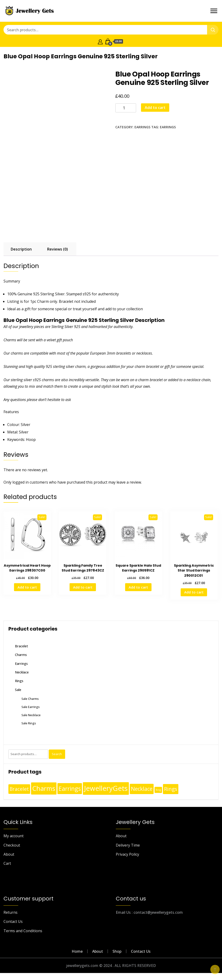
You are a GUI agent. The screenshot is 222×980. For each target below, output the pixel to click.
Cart (7, 863)
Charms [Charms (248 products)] (44, 788)
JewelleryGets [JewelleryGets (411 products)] (106, 788)
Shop (117, 951)
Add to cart (155, 108)
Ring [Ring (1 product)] (158, 790)
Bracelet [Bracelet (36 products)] (19, 789)
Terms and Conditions (23, 931)
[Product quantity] (126, 108)
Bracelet (21, 646)
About (9, 854)
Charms (21, 655)
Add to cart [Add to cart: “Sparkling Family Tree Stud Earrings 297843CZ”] (83, 587)
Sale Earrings (31, 707)
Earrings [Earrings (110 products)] (70, 788)
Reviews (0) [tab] (58, 249)
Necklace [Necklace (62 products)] (142, 789)
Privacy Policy (127, 854)
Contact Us (13, 921)
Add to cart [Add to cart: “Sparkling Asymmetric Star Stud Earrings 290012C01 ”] (194, 592)
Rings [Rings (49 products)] (171, 789)
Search (57, 754)
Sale (18, 690)
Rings (19, 681)
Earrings (142, 127)
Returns (11, 912)
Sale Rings (29, 723)
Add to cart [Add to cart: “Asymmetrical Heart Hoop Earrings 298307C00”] (27, 587)
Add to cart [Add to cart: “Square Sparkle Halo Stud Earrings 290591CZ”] (138, 587)
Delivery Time (128, 845)
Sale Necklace (31, 715)
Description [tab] (21, 249)
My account (14, 836)
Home (77, 951)
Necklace (22, 672)
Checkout (12, 845)
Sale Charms (30, 699)
